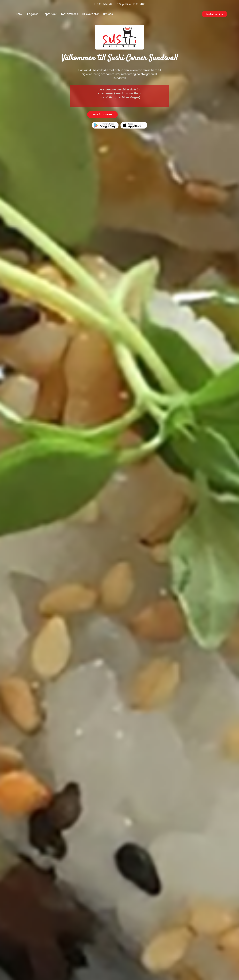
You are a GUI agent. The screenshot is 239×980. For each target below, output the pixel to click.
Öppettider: (132, 4)
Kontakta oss (69, 14)
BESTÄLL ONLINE (102, 115)
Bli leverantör (90, 14)
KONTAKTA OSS (137, 115)
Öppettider (50, 14)
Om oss (108, 14)
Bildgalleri (32, 14)
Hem (19, 14)
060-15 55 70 (104, 4)
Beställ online (214, 14)
